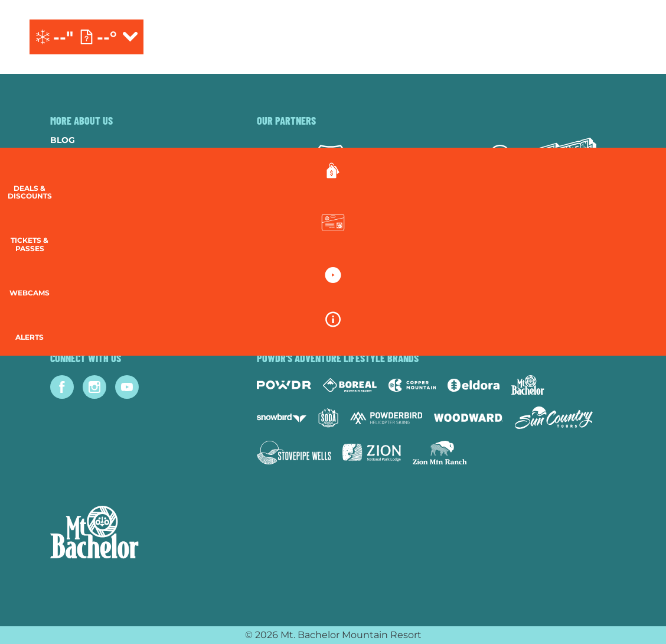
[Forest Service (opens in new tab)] (331, 160)
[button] (636, 240)
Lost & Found (83, 316)
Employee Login (89, 252)
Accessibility (83, 268)
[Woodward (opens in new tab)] (469, 418)
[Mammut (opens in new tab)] (500, 161)
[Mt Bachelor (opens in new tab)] (528, 385)
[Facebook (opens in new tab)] (62, 387)
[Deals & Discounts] (636, 183)
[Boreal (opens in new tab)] (350, 385)
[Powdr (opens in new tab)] (284, 385)
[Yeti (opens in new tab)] (382, 161)
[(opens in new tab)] (581, 37)
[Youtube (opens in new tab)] (127, 387)
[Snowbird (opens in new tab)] (282, 418)
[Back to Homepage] (139, 534)
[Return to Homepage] (333, 37)
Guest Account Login (103, 300)
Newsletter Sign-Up (99, 284)
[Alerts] (636, 343)
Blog (63, 140)
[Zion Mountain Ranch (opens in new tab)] (440, 453)
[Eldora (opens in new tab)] (474, 385)
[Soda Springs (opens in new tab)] (328, 418)
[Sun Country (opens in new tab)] (554, 418)
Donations (77, 204)
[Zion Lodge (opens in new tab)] (372, 453)
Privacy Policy (86, 236)
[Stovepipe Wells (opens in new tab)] (294, 453)
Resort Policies (89, 220)
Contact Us (79, 172)
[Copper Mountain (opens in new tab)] (412, 385)
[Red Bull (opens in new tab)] (441, 161)
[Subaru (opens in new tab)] (279, 161)
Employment (81, 188)
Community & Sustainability (119, 156)
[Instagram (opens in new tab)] (94, 387)
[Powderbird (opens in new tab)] (386, 418)
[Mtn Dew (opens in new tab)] (567, 161)
